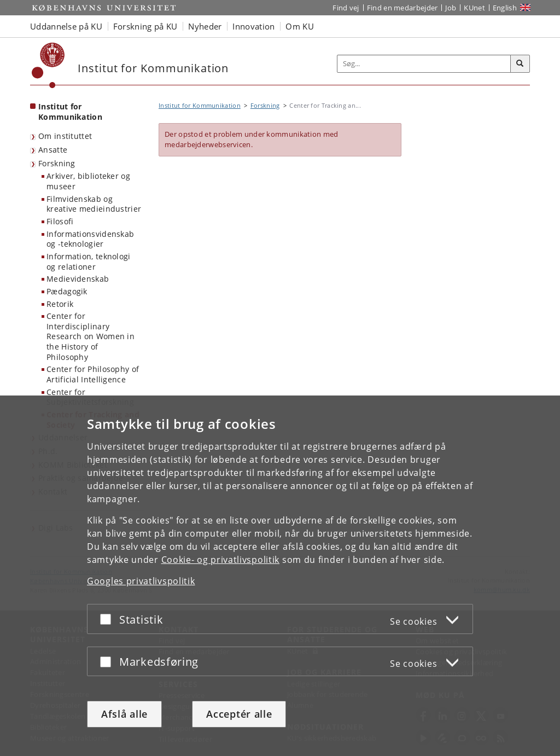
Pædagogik (67, 291)
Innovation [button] (253, 26)
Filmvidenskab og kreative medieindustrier (94, 204)
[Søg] (520, 64)
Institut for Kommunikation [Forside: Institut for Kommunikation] (70, 112)
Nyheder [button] (205, 26)
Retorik (60, 304)
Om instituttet (65, 136)
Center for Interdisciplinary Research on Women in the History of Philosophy (91, 336)
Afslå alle (124, 714)
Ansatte (53, 150)
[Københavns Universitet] (48, 65)
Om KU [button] (300, 26)
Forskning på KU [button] (145, 26)
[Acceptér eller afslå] (108, 619)
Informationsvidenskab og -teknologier (90, 239)
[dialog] (280, 576)
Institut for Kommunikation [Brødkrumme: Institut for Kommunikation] (200, 105)
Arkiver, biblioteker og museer (88, 181)
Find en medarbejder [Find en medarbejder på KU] (402, 8)
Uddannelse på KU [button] (66, 26)
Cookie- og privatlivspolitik (221, 560)
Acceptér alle (239, 714)
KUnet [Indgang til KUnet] (474, 8)
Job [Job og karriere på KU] (451, 8)
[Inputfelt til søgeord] (424, 64)
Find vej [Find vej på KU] (346, 8)
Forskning (57, 163)
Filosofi (60, 221)
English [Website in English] (505, 8)
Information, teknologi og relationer (89, 261)
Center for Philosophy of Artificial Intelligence (93, 374)
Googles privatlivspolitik (141, 581)
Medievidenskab (78, 279)
